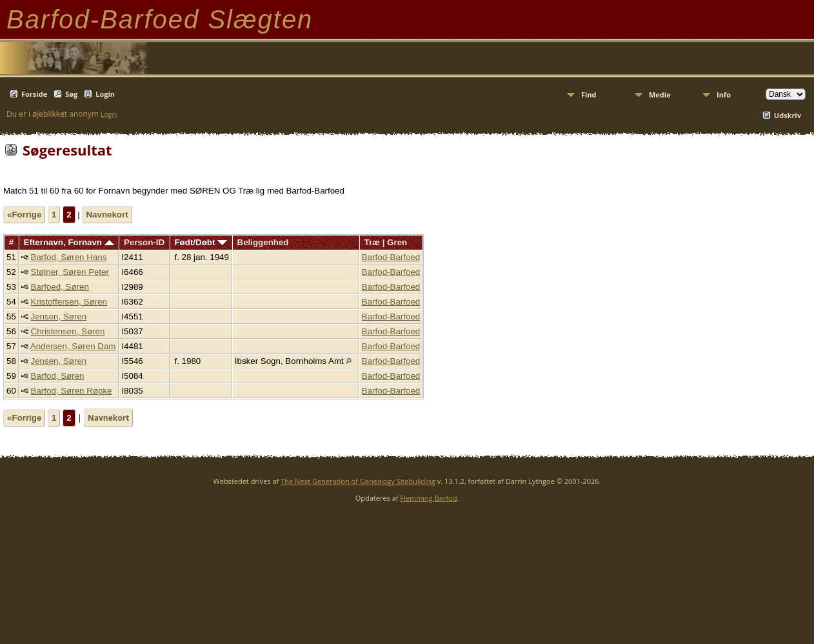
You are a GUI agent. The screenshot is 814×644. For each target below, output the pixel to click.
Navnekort (107, 215)
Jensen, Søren (59, 317)
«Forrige (24, 215)
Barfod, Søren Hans (69, 257)
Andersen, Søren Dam (73, 346)
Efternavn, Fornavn (69, 242)
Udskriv (788, 115)
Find (589, 95)
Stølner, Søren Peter (70, 272)
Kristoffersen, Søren (69, 302)
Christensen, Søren (68, 331)
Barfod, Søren (58, 376)
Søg (71, 94)
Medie (660, 95)
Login (105, 94)
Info (724, 95)
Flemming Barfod (428, 498)
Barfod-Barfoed (391, 257)
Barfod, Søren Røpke (72, 391)
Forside (34, 94)
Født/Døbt (201, 242)
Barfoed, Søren (60, 287)
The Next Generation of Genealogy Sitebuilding (358, 481)
